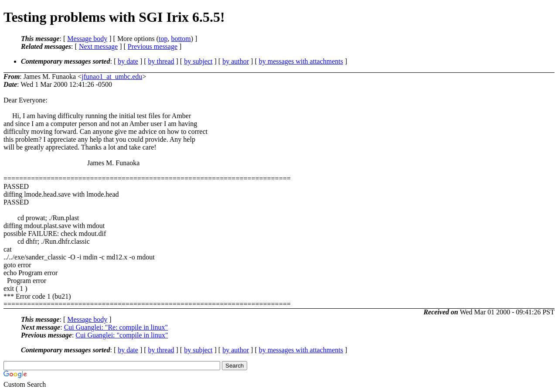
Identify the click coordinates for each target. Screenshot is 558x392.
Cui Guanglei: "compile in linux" (122, 335)
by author (236, 61)
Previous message (153, 46)
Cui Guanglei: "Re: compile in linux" (116, 327)
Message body (87, 39)
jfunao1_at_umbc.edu (112, 77)
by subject (198, 61)
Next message (98, 46)
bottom (181, 39)
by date (128, 61)
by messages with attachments (301, 61)
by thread (161, 61)
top (163, 39)
